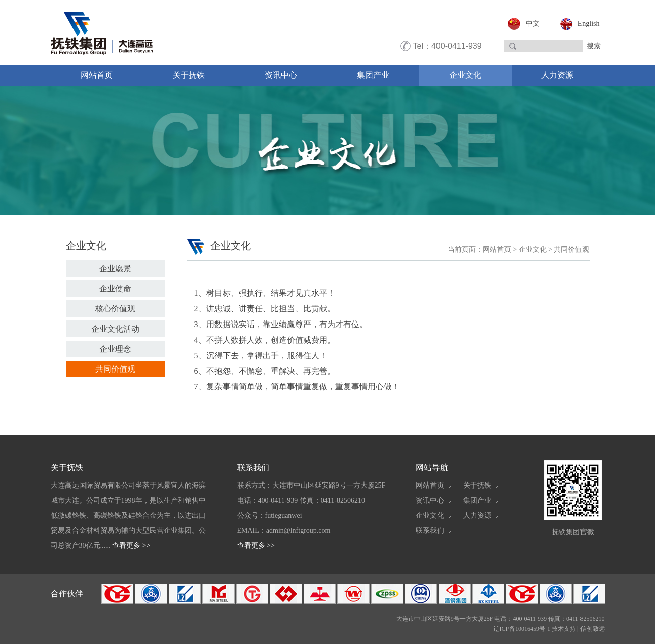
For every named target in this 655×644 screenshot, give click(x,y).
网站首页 (97, 75)
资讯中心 (281, 75)
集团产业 (373, 75)
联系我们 (430, 531)
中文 (533, 23)
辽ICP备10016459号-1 (522, 629)
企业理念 (115, 349)
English (589, 23)
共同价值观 (115, 369)
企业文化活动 (115, 329)
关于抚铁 (189, 75)
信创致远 (593, 629)
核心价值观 (115, 309)
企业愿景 (115, 268)
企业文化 (465, 75)
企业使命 (115, 289)
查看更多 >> (131, 546)
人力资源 (557, 75)
